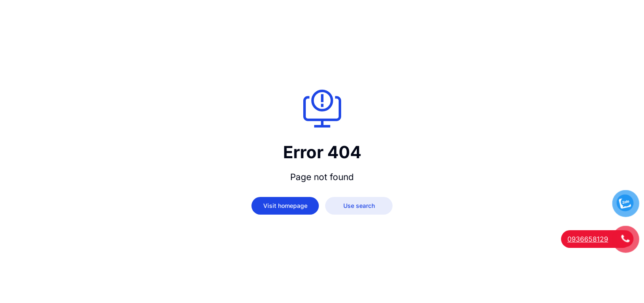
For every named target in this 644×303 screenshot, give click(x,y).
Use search (359, 206)
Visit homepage (285, 206)
